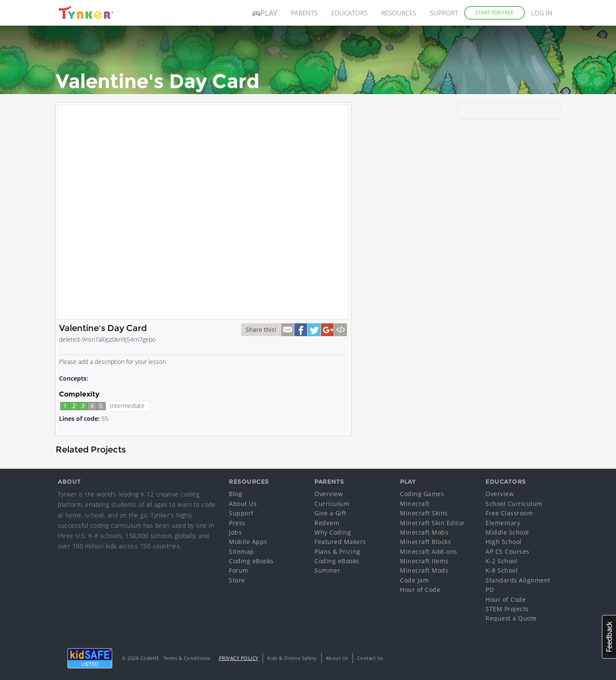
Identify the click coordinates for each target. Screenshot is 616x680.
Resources (399, 13)
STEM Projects (507, 609)
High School (504, 542)
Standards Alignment (518, 580)
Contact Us (370, 658)
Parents (304, 13)
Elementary (503, 523)
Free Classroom (509, 513)
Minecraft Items (424, 561)
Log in (542, 13)
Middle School (507, 532)
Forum (239, 570)
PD (490, 590)
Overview (329, 494)
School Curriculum (514, 504)
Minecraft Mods (424, 570)
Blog (235, 494)
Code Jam (414, 580)
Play (265, 13)
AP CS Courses (508, 551)
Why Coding (333, 532)
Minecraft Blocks (425, 542)
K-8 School (502, 570)
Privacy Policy (239, 658)
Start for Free (495, 13)
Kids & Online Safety (292, 658)
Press (237, 523)
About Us (243, 504)
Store (237, 580)
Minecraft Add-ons (429, 551)
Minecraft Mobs (424, 532)
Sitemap (241, 551)
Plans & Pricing (338, 551)
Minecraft (415, 504)
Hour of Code (420, 590)
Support (444, 13)
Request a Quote (511, 618)
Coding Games (422, 494)
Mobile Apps (248, 542)
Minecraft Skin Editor (432, 523)
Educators (349, 13)
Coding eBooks (251, 561)
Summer (327, 570)
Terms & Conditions (187, 658)
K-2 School (502, 561)
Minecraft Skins (424, 513)
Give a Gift (330, 513)
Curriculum (332, 504)
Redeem (327, 523)
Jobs (235, 532)
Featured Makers (340, 542)
